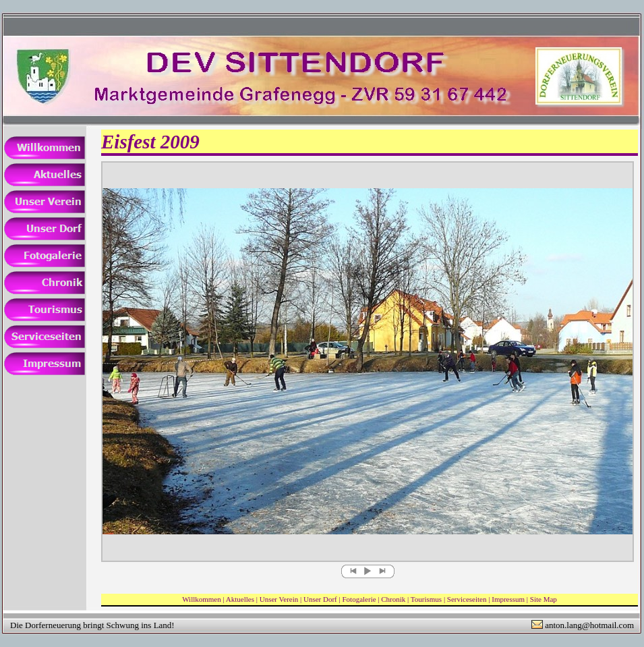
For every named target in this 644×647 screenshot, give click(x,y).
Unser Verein (279, 599)
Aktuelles (240, 599)
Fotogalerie (359, 599)
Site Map (544, 599)
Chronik (393, 599)
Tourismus (426, 599)
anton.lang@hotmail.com (589, 625)
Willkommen (202, 599)
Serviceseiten (467, 599)
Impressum (508, 599)
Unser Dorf (320, 599)
